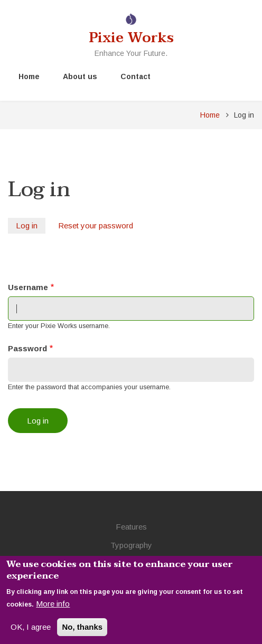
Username (28, 287)
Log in (31, 227)
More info (53, 607)
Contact (135, 76)
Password (27, 348)
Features (131, 527)
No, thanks (82, 631)
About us (80, 76)
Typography (131, 545)
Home (29, 76)
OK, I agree (31, 631)
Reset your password (96, 225)
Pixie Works (131, 38)
